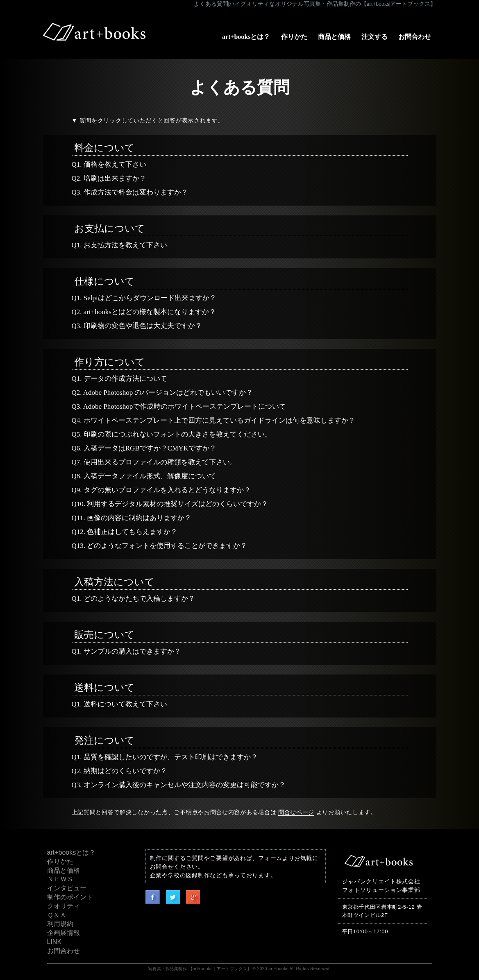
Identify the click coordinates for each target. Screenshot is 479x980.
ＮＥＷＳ (60, 879)
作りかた (294, 37)
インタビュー (67, 888)
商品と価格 (334, 37)
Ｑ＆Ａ (57, 915)
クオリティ (64, 906)
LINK (54, 942)
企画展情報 (64, 933)
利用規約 (60, 924)
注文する (375, 37)
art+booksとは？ (246, 37)
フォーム (270, 858)
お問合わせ (415, 37)
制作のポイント (70, 897)
